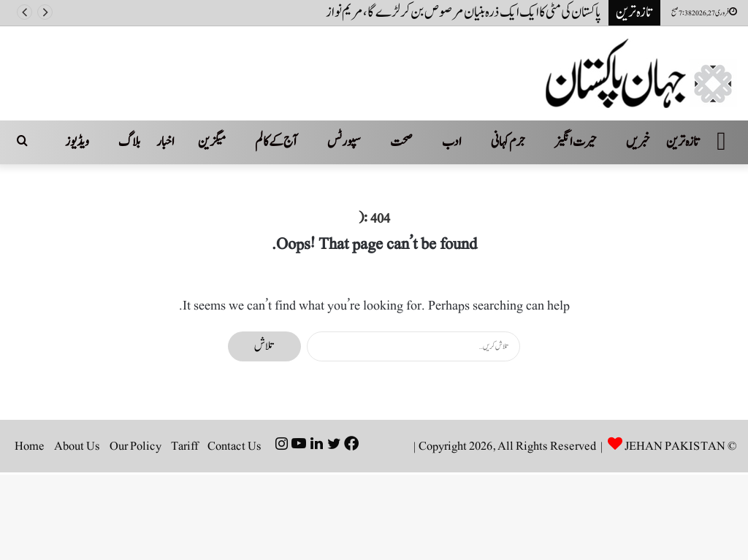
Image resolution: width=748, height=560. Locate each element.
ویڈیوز (77, 142)
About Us (77, 446)
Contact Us (234, 446)
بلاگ (129, 142)
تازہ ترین (683, 142)
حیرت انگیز (576, 142)
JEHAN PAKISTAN (675, 446)
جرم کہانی (508, 142)
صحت (401, 142)
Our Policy (136, 446)
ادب (452, 142)
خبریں (638, 142)
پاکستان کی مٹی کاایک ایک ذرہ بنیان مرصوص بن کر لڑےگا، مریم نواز (463, 12)
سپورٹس (344, 142)
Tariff (184, 446)
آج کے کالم (276, 142)
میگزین (212, 142)
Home (30, 446)
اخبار (165, 142)
